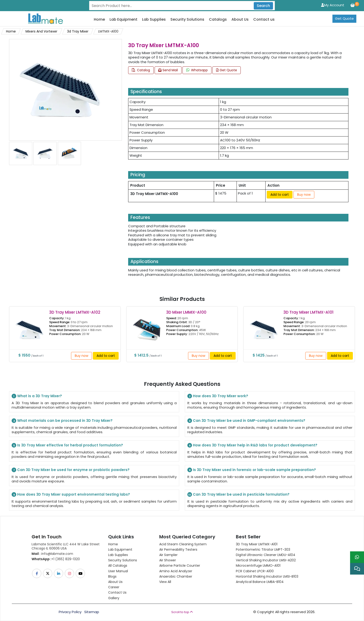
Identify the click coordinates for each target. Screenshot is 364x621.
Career (114, 587)
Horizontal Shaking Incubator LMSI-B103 (267, 576)
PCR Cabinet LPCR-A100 (255, 571)
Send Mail (168, 70)
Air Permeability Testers (178, 549)
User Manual (118, 571)
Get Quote (344, 18)
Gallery (114, 598)
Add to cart (280, 195)
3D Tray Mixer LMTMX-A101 (257, 544)
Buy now (304, 195)
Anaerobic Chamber (176, 576)
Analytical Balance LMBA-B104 (260, 582)
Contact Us (117, 592)
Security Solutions (187, 20)
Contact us (264, 20)
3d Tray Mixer (78, 31)
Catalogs (218, 20)
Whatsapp (197, 70)
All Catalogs (118, 566)
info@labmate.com (52, 554)
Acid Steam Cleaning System (183, 544)
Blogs (112, 576)
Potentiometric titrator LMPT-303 (263, 549)
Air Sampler (168, 555)
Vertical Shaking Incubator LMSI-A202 (266, 560)
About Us (240, 20)
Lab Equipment (123, 20)
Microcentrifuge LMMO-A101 (258, 566)
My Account (333, 5)
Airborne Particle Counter (180, 566)
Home (99, 20)
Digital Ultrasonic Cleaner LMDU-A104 (266, 555)
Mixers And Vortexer (41, 31)
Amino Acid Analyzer (176, 571)
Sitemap (92, 612)
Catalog (141, 70)
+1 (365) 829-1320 (56, 559)
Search (263, 6)
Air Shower (168, 560)
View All (165, 582)
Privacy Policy (70, 612)
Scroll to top (182, 612)
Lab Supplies (154, 20)
